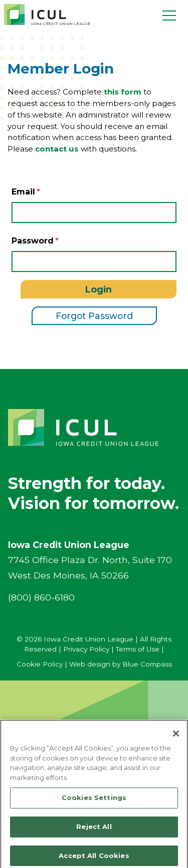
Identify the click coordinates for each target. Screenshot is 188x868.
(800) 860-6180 (41, 597)
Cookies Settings (94, 801)
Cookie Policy (40, 664)
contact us (57, 149)
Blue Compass (147, 664)
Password (33, 241)
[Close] (176, 737)
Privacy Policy (86, 649)
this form (123, 92)
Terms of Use (138, 649)
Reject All (94, 830)
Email (23, 192)
